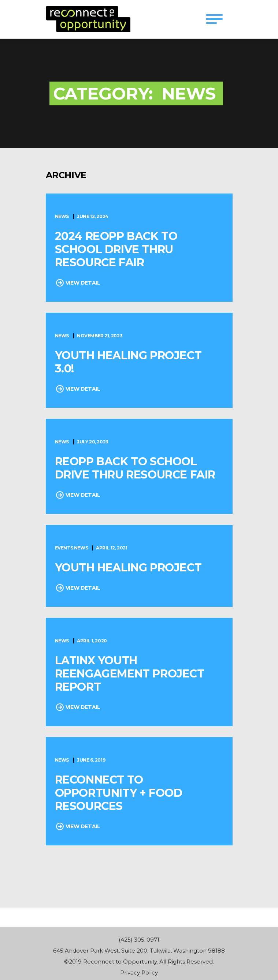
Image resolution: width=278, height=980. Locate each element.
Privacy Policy (139, 973)
